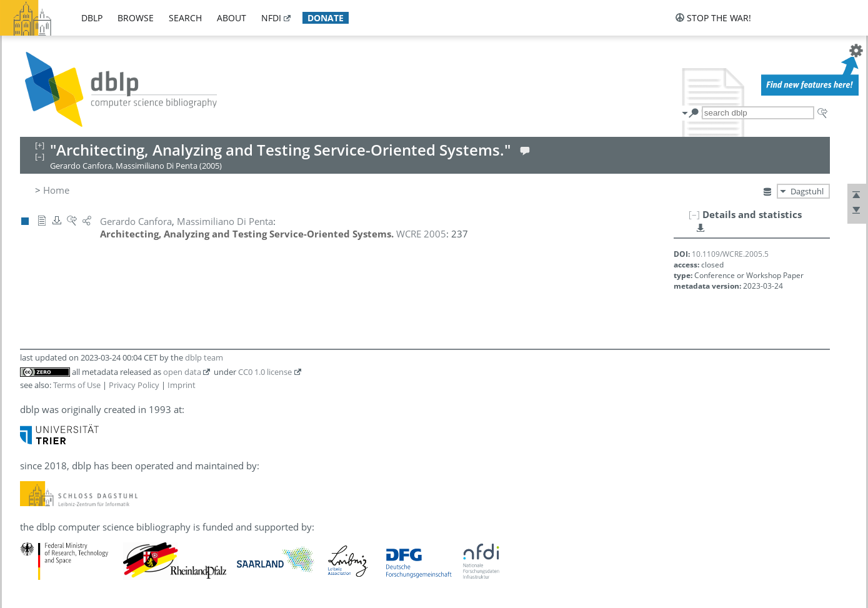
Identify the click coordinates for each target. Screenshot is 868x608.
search (185, 18)
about (232, 18)
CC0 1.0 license (265, 372)
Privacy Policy (134, 385)
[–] (694, 214)
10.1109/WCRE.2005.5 (730, 254)
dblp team (204, 357)
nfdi (271, 18)
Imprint (182, 385)
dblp (92, 18)
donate (326, 18)
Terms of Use (77, 385)
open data (182, 372)
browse (136, 18)
